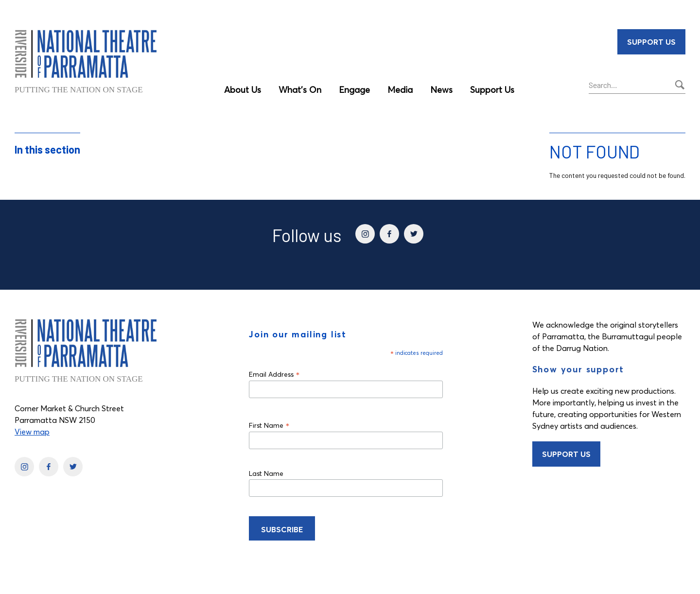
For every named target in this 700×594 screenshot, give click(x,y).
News (441, 90)
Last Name (266, 473)
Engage (354, 90)
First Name (269, 425)
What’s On (300, 90)
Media (400, 90)
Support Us (492, 90)
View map (32, 432)
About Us (243, 90)
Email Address (274, 374)
